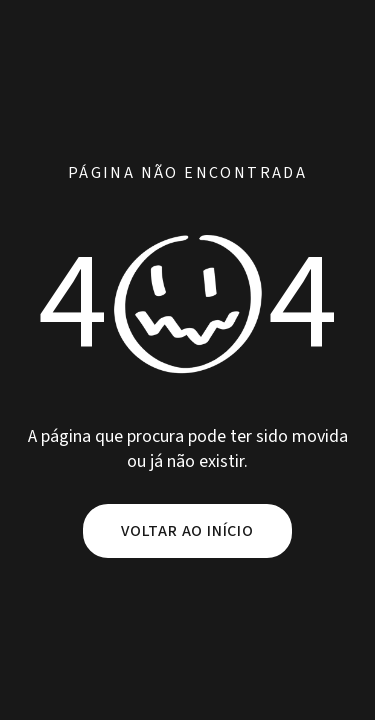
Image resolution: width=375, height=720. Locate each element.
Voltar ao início (187, 531)
